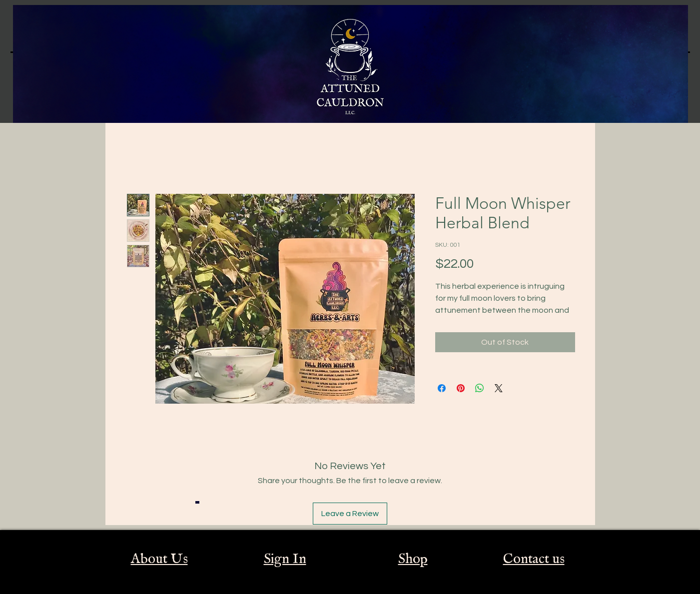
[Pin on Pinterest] (461, 388)
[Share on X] (499, 388)
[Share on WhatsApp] (480, 388)
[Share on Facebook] (442, 388)
